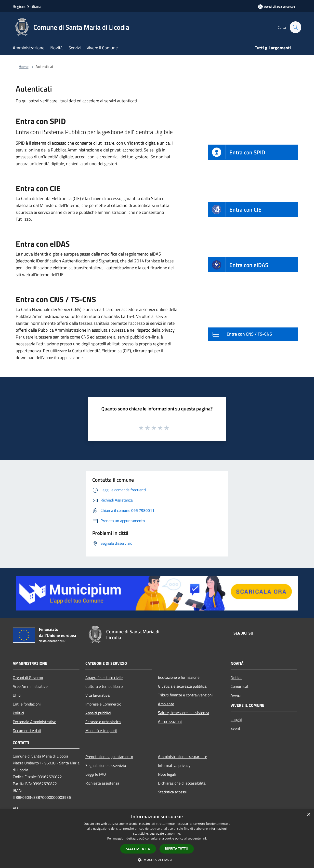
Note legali (167, 774)
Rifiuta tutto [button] (177, 848)
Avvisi (236, 695)
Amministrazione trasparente (183, 757)
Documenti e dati (27, 731)
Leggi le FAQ (96, 774)
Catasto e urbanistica (103, 722)
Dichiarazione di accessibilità (182, 783)
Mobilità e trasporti (101, 731)
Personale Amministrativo (34, 722)
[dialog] (157, 839)
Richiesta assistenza (102, 783)
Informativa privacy (174, 765)
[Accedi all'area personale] (276, 7)
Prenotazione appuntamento (109, 757)
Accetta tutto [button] (138, 849)
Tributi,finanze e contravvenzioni (185, 695)
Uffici (17, 695)
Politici (18, 713)
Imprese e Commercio (103, 704)
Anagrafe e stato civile (104, 678)
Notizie (236, 678)
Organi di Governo (28, 678)
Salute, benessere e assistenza (183, 713)
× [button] (308, 815)
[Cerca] (295, 27)
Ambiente (166, 704)
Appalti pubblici (98, 713)
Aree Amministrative (30, 686)
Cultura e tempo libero (104, 686)
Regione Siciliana (27, 6)
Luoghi (236, 719)
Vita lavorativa (98, 695)
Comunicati (240, 686)
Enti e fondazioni (27, 704)
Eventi (236, 728)
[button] (157, 860)
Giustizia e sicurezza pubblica (182, 686)
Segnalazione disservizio (106, 765)
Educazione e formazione (179, 677)
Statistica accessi (172, 792)
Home (24, 67)
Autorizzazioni (170, 721)
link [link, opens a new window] (204, 838)
